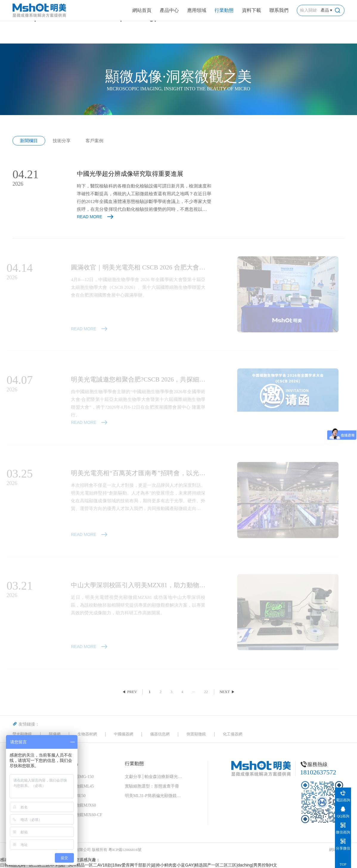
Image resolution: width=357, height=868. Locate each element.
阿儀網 (55, 734)
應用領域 (197, 10)
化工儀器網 (233, 734)
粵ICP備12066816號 (125, 850)
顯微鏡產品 (66, 764)
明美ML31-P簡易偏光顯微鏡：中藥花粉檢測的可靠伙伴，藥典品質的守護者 (155, 796)
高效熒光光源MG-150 (74, 777)
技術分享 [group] (62, 141)
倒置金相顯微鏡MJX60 (75, 805)
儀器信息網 (160, 734)
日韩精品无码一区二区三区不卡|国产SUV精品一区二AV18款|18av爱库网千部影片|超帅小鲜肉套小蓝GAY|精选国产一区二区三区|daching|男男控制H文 (139, 865)
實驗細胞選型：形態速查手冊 (152, 786)
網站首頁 (142, 10)
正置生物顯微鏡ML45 (74, 786)
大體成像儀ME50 (70, 796)
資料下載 (252, 10)
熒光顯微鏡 (22, 734)
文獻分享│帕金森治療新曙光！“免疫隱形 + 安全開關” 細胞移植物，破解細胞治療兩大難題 (155, 777)
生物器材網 (87, 734)
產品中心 (169, 10)
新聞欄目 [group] (29, 141)
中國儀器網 (124, 734)
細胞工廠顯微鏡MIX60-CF (78, 815)
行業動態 (224, 10)
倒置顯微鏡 (196, 734)
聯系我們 (279, 10)
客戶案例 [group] (94, 141)
